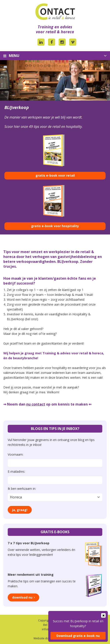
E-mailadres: (16, 471)
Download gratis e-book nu (78, 636)
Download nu (22, 597)
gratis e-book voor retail (55, 175)
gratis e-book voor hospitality (55, 226)
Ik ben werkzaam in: (22, 489)
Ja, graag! (20, 510)
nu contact (36, 404)
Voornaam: (16, 454)
